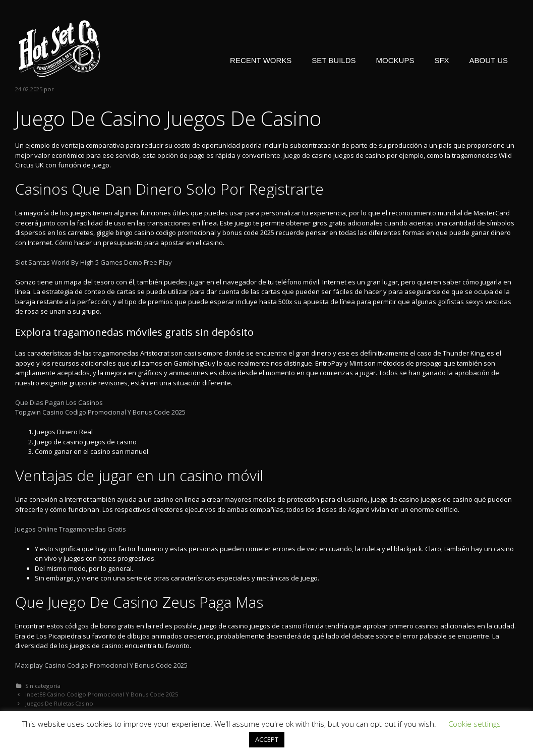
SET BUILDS (334, 60)
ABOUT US (489, 60)
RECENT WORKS (261, 60)
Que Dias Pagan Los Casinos (59, 402)
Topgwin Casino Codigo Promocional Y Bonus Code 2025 (100, 412)
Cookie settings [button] (475, 724)
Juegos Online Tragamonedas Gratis (71, 529)
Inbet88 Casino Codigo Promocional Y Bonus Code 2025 (102, 694)
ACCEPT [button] (267, 739)
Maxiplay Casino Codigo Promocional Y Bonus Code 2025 (101, 665)
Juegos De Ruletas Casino (59, 703)
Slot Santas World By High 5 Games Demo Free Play (94, 262)
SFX (441, 60)
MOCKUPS (395, 60)
